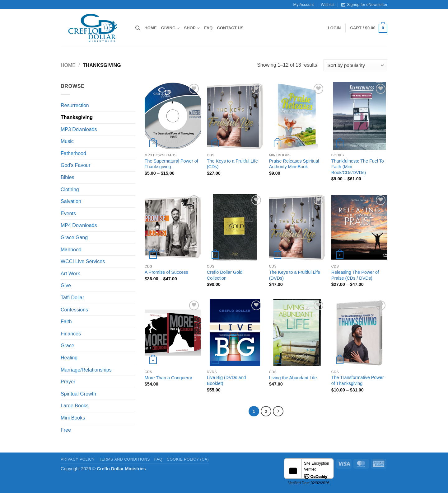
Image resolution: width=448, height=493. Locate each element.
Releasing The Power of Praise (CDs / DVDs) (355, 275)
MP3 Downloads (79, 129)
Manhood (71, 250)
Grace (68, 346)
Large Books (75, 406)
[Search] (138, 28)
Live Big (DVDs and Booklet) (226, 380)
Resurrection (75, 105)
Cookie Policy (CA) (188, 459)
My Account (304, 5)
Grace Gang (74, 237)
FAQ (208, 28)
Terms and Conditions (124, 459)
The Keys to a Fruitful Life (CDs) (232, 164)
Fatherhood (73, 153)
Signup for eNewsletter (364, 5)
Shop (192, 28)
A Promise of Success (166, 272)
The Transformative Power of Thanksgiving (358, 380)
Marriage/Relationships (86, 370)
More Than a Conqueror (168, 378)
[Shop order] (355, 65)
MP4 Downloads (79, 225)
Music (67, 141)
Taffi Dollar (72, 298)
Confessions (74, 310)
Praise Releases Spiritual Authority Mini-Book (294, 164)
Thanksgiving (77, 117)
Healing (69, 358)
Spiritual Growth (78, 394)
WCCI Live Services (83, 261)
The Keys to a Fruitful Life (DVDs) (295, 275)
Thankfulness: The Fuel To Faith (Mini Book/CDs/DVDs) (358, 167)
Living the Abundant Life (293, 378)
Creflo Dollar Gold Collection (225, 275)
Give (66, 285)
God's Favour (76, 165)
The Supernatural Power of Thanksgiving (171, 164)
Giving (170, 28)
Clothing (70, 190)
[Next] (278, 411)
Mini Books (73, 418)
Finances (71, 334)
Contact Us (230, 28)
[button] (334, 28)
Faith (66, 322)
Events (68, 213)
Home (150, 28)
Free (66, 430)
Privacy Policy (78, 459)
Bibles (68, 177)
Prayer (68, 382)
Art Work (70, 274)
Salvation (71, 201)
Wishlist (328, 5)
